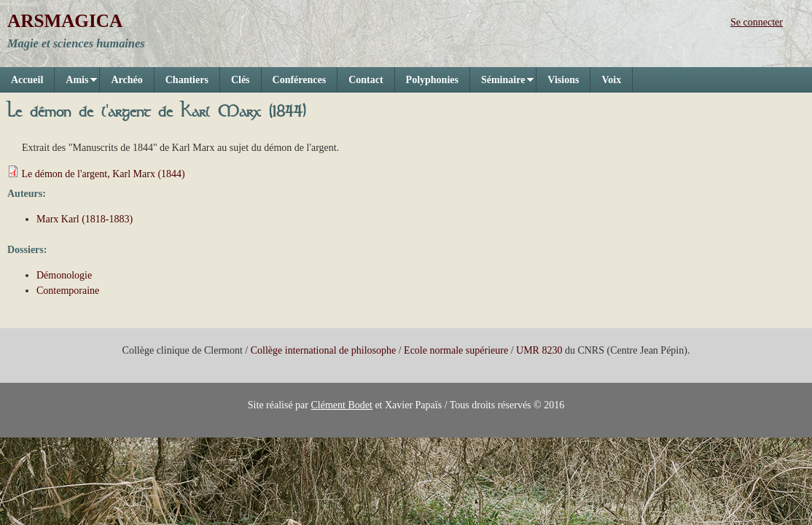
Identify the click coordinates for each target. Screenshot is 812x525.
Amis (76, 83)
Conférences (300, 80)
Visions (563, 80)
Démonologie (64, 275)
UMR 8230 (539, 350)
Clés (241, 80)
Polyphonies (432, 80)
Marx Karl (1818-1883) (85, 219)
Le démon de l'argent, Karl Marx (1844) (104, 174)
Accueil (27, 80)
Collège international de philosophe (323, 350)
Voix (611, 80)
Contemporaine (68, 291)
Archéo (126, 80)
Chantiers (187, 80)
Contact (366, 80)
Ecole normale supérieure (456, 350)
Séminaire (502, 83)
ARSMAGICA (65, 21)
